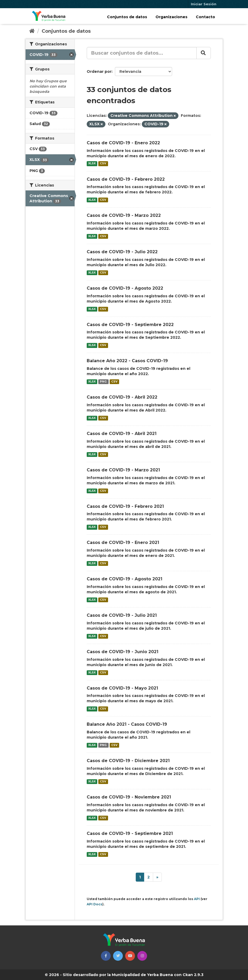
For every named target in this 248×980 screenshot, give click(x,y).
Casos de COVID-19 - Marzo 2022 (124, 215)
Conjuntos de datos (127, 17)
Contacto (205, 17)
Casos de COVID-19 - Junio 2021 (123, 652)
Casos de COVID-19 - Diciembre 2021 (128, 761)
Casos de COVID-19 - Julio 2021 (122, 615)
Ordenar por (99, 71)
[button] (106, 956)
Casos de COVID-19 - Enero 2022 (123, 143)
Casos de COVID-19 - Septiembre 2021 (130, 833)
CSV (103, 164)
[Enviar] (204, 53)
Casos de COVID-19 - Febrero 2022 (126, 179)
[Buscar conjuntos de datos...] (142, 53)
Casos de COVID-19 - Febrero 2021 (125, 506)
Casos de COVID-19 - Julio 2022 (122, 252)
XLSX (92, 164)
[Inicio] (32, 31)
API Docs (94, 904)
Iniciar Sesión (204, 4)
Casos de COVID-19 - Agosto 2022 (125, 288)
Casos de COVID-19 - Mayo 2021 (122, 688)
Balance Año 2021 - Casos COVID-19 (127, 724)
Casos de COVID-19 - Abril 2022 (122, 397)
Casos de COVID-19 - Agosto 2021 (125, 579)
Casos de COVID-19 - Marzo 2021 (123, 470)
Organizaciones (171, 17)
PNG (103, 382)
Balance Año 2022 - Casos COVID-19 (127, 361)
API (197, 899)
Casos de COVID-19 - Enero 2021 (123, 542)
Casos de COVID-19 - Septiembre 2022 (130, 325)
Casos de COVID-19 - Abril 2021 (122, 434)
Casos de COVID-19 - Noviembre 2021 (129, 797)
